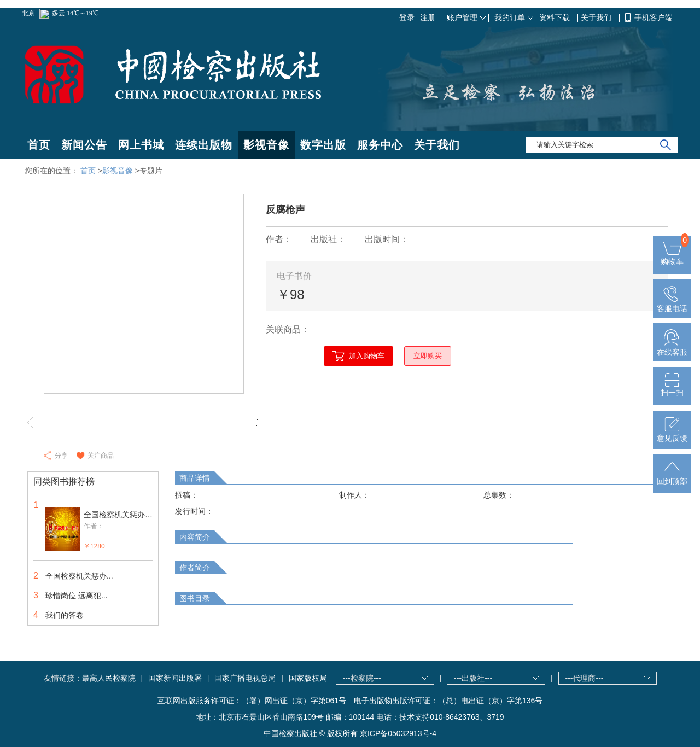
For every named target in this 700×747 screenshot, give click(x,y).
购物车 (672, 257)
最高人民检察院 (109, 678)
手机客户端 (654, 17)
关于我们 (597, 17)
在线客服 (672, 348)
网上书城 (141, 145)
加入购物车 (367, 356)
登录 (407, 17)
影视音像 (266, 145)
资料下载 (556, 17)
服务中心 (380, 145)
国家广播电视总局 (245, 678)
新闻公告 (84, 145)
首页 (39, 145)
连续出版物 (204, 145)
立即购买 (428, 356)
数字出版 (323, 145)
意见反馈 (672, 434)
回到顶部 (672, 477)
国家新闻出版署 (175, 678)
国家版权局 (308, 678)
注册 (428, 17)
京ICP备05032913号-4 (398, 733)
